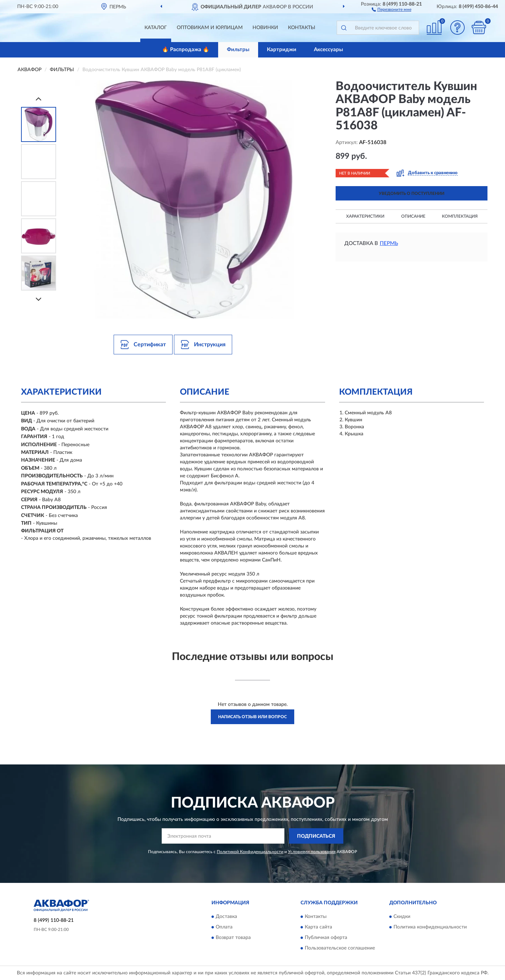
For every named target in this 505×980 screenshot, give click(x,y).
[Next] (39, 299)
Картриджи (282, 50)
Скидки (402, 917)
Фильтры (238, 50)
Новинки (265, 28)
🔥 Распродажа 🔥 (186, 50)
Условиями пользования (312, 852)
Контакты (302, 28)
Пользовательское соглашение (340, 948)
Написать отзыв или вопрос (252, 717)
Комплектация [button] (460, 216)
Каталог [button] (156, 28)
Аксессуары (328, 50)
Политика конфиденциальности (430, 927)
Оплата (224, 927)
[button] (392, 9)
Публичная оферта (326, 938)
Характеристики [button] (365, 216)
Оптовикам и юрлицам (210, 28)
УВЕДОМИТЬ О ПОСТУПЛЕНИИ (412, 193)
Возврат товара (233, 938)
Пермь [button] (389, 243)
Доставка (226, 917)
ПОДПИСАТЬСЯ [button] (316, 836)
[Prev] (39, 99)
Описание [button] (413, 216)
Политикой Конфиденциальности (250, 852)
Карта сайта (318, 927)
